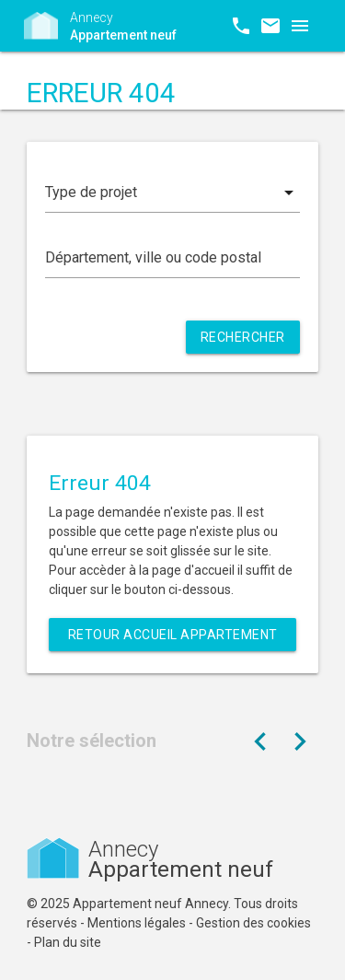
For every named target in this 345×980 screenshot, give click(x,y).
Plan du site (68, 942)
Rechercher (243, 337)
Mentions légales (137, 923)
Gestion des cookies (253, 923)
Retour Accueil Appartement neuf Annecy (173, 639)
